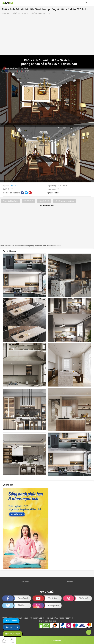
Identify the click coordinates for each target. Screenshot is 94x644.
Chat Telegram (11, 621)
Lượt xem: (52, 189)
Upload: (7, 186)
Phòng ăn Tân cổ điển (11, 201)
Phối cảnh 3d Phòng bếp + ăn (40, 13)
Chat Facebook (12, 627)
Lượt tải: (7, 189)
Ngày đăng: (52, 186)
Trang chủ (5, 13)
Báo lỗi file (54, 193)
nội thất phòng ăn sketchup (65, 201)
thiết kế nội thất (44, 201)
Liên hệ (70, 582)
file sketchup (28, 201)
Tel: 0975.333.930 (13, 634)
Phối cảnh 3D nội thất (19, 13)
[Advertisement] (47, 35)
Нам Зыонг (15, 186)
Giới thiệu (25, 582)
